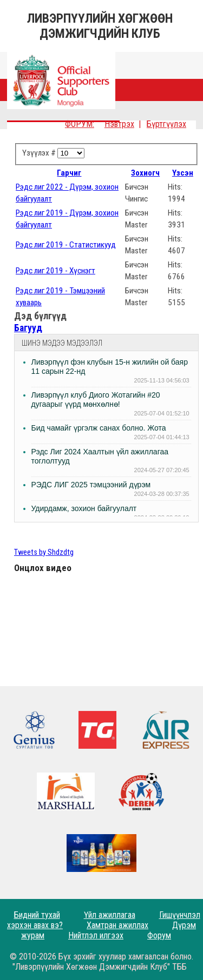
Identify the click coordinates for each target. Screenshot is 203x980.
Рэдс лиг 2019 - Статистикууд (66, 245)
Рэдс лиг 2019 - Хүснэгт (55, 271)
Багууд (28, 328)
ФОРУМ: (80, 124)
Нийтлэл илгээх (96, 935)
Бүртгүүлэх (166, 124)
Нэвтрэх (119, 124)
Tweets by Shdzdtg (44, 552)
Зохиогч (145, 173)
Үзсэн (183, 173)
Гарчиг (69, 173)
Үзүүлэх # (40, 153)
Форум (159, 935)
